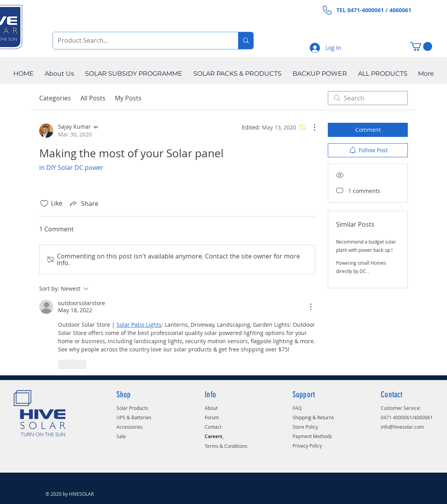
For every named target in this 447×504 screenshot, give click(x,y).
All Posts (93, 98)
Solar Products (132, 408)
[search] (368, 98)
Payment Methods (312, 436)
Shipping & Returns (313, 417)
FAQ (297, 408)
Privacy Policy (307, 446)
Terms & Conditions (226, 446)
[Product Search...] (140, 41)
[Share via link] (84, 204)
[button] (421, 46)
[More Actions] (311, 127)
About (211, 408)
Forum (212, 417)
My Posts (128, 98)
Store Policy (305, 427)
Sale (121, 436)
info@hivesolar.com (402, 427)
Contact (213, 427)
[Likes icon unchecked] (44, 204)
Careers (214, 436)
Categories (55, 98)
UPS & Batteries (134, 417)
